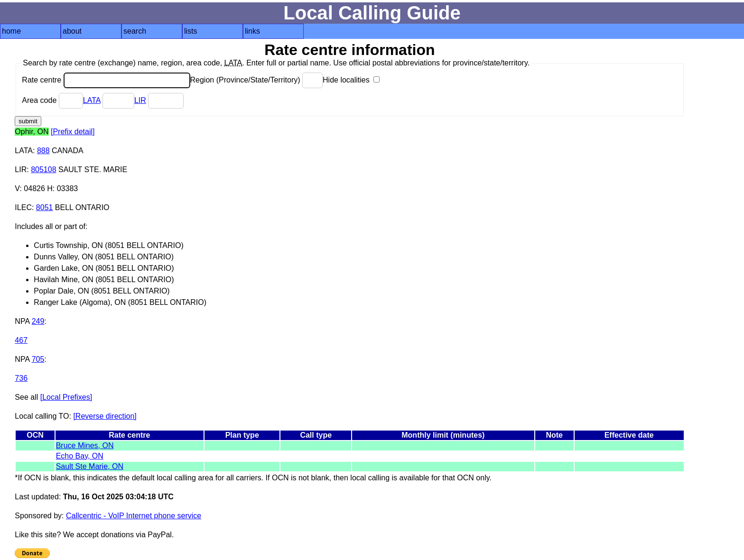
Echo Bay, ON (80, 456)
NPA (22, 321)
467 (21, 340)
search (135, 31)
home (11, 31)
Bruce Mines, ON (85, 445)
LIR (140, 100)
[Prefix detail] (73, 132)
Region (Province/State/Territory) (257, 80)
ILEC (23, 207)
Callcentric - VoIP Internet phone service (134, 516)
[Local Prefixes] (66, 397)
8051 (45, 207)
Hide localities (351, 80)
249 (38, 321)
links (252, 31)
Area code (52, 100)
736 (21, 378)
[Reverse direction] (105, 416)
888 (43, 151)
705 (38, 359)
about (72, 31)
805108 (43, 170)
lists (191, 31)
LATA (92, 100)
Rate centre (106, 80)
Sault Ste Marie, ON (90, 466)
